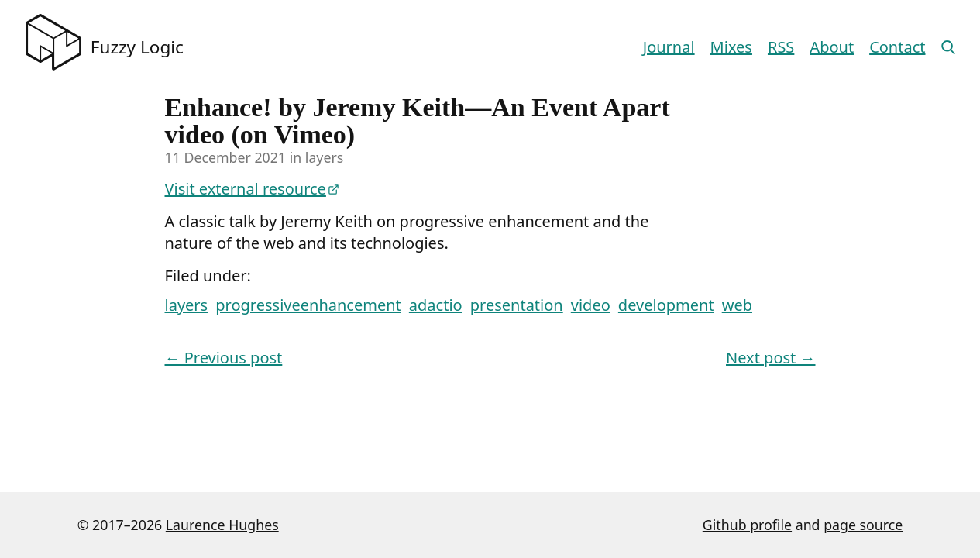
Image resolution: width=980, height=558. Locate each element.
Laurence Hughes (222, 525)
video (591, 305)
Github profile (747, 525)
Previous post (224, 358)
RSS (781, 47)
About (832, 47)
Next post (770, 358)
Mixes (731, 47)
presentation (517, 305)
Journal (669, 47)
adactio (436, 305)
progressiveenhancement (308, 305)
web (737, 305)
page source (863, 525)
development (666, 305)
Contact (897, 47)
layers (324, 157)
